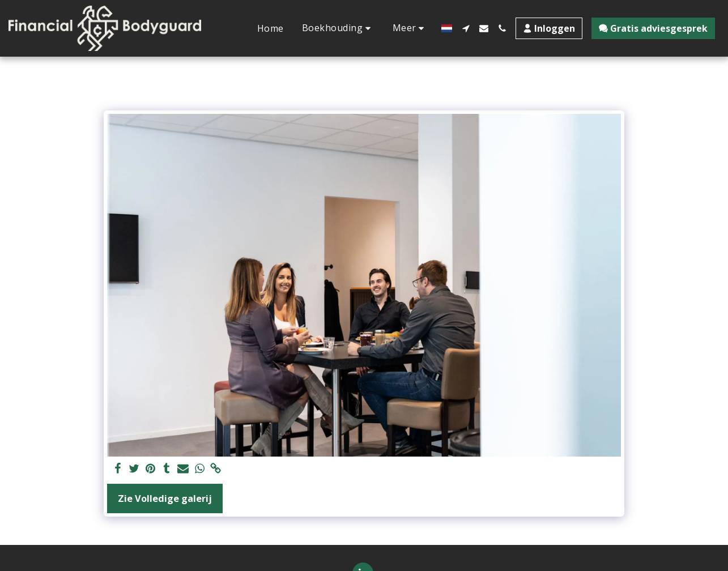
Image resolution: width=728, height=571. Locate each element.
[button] (338, 28)
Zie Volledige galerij (165, 498)
